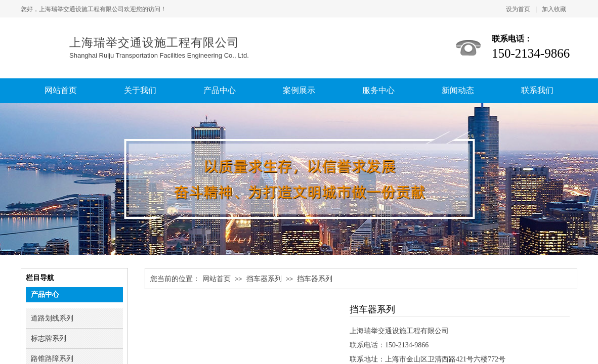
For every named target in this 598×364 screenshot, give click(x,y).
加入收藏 (554, 9)
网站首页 (217, 279)
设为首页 (518, 9)
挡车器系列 (264, 279)
